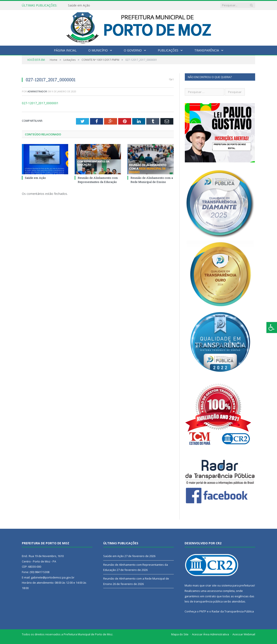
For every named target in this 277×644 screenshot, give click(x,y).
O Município (98, 50)
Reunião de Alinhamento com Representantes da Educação (98, 180)
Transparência (207, 50)
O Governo (133, 50)
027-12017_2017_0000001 (40, 103)
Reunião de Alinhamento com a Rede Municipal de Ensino (152, 180)
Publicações (168, 50)
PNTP (203, 611)
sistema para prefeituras (238, 585)
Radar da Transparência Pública (233, 611)
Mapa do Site (180, 634)
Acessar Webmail (244, 634)
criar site (211, 585)
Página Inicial (65, 50)
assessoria (214, 591)
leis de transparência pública (204, 601)
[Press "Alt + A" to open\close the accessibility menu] (272, 328)
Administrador (37, 91)
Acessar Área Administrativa (210, 634)
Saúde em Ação (79, 5)
